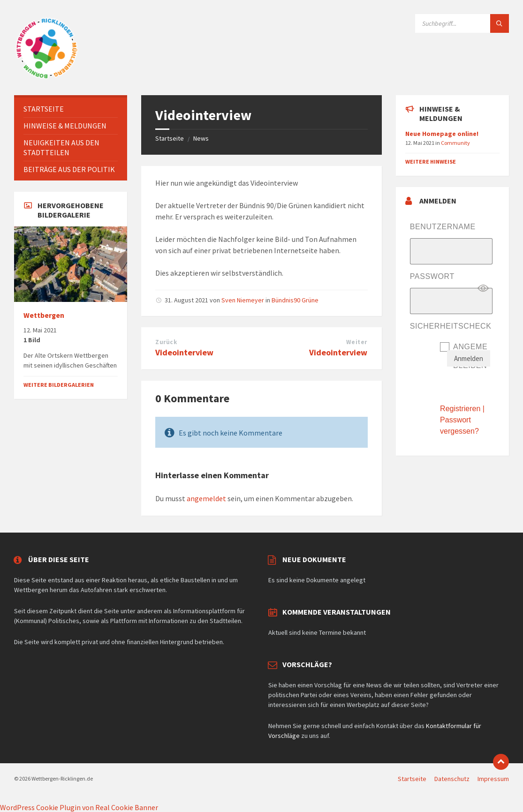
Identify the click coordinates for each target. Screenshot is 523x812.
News (201, 138)
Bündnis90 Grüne (295, 300)
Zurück (166, 342)
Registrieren (460, 409)
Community (455, 143)
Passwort (432, 276)
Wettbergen (44, 315)
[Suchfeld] (462, 23)
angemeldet (206, 498)
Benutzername (443, 227)
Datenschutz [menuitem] (452, 779)
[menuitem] (71, 109)
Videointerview (184, 352)
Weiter (357, 342)
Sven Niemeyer (243, 300)
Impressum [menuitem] (493, 779)
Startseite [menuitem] (412, 779)
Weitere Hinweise (431, 162)
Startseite (170, 138)
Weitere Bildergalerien (59, 385)
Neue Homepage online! (442, 134)
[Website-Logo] (47, 77)
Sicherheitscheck (451, 326)
